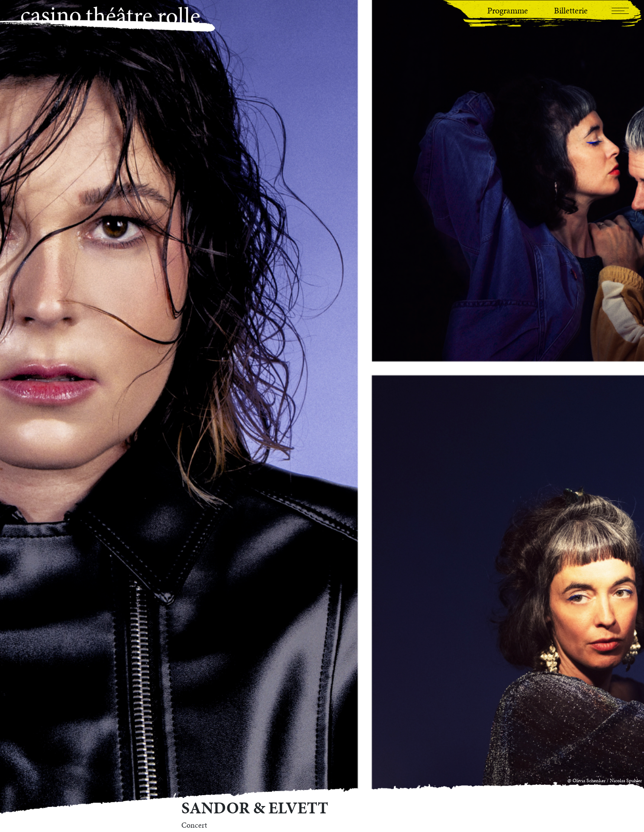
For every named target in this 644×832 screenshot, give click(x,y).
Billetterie (571, 10)
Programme (508, 10)
